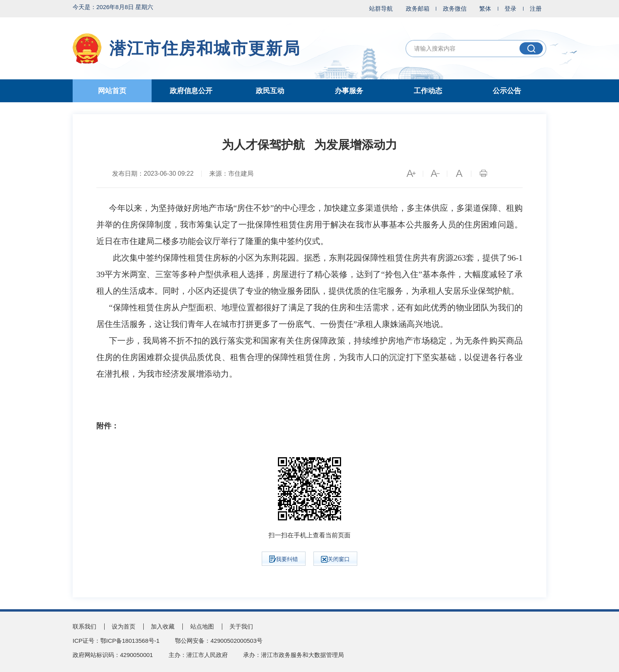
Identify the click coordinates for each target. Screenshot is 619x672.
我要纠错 (284, 559)
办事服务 (349, 91)
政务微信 (455, 8)
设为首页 (124, 626)
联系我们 (84, 626)
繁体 (485, 8)
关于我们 (241, 626)
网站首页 (112, 91)
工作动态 (428, 91)
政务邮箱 (418, 8)
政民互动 (270, 91)
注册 (536, 8)
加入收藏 (163, 626)
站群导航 (381, 8)
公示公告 (507, 91)
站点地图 (202, 626)
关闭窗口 (335, 559)
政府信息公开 (191, 91)
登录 (510, 8)
